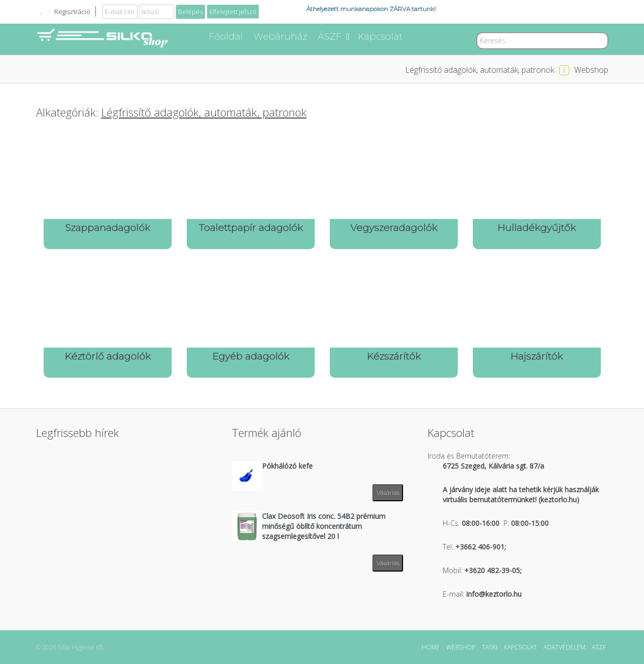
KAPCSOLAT (521, 647)
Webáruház (280, 37)
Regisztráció (72, 12)
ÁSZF (334, 37)
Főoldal (226, 37)
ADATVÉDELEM (564, 647)
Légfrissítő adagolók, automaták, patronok (480, 70)
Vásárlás (388, 492)
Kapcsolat (380, 37)
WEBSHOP (461, 647)
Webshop (591, 70)
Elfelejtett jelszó (233, 12)
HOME (431, 647)
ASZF (599, 647)
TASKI (490, 647)
